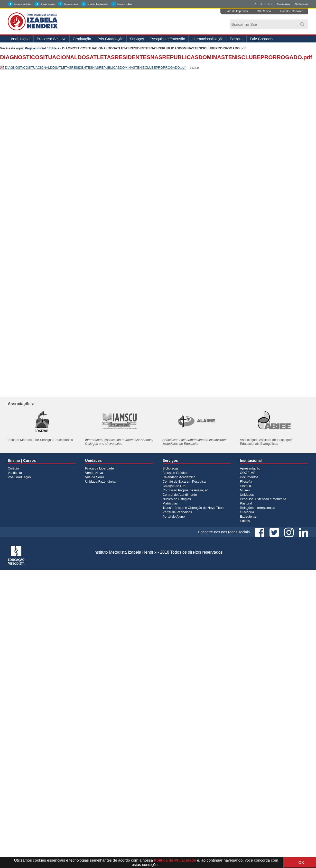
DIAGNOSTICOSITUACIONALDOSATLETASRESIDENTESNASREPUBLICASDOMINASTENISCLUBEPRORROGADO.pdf (93, 68)
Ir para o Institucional (98, 4)
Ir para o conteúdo (23, 4)
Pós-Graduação (110, 39)
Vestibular (15, 473)
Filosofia (246, 481)
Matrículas (170, 503)
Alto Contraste (301, 4)
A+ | (263, 4)
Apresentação (250, 468)
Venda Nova (94, 473)
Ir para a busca (71, 4)
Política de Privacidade (175, 860)
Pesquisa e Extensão (168, 39)
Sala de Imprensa (237, 11)
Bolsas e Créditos (175, 473)
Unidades (247, 495)
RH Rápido (264, 11)
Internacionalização (208, 39)
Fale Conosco (261, 39)
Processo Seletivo (52, 39)
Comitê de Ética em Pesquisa (184, 481)
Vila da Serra (95, 477)
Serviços (137, 39)
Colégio (13, 468)
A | (256, 4)
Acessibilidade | (284, 4)
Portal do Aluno (174, 516)
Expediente (248, 516)
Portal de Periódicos (177, 512)
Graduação (82, 39)
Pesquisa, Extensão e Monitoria (263, 499)
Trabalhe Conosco (291, 11)
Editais (54, 48)
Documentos (249, 477)
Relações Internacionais (258, 508)
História (245, 486)
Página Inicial (35, 48)
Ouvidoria (247, 512)
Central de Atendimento (180, 495)
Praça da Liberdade (99, 468)
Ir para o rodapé (125, 4)
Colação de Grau (175, 486)
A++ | (271, 4)
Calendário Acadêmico (179, 477)
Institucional (21, 39)
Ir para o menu (48, 4)
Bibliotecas (171, 468)
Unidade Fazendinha (100, 481)
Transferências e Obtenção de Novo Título (193, 508)
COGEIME (248, 473)
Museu (245, 490)
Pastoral (237, 39)
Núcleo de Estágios (177, 499)
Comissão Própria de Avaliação (185, 490)
